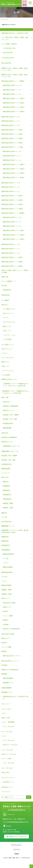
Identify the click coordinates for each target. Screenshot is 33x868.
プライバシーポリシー (8, 778)
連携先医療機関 (8, 678)
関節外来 (6, 482)
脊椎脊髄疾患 (7, 499)
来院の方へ (5, 305)
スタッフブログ (6, 709)
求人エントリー (6, 704)
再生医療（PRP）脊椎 (10, 419)
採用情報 (17, 854)
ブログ (4, 713)
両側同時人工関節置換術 (11, 406)
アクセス (6, 318)
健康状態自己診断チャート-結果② (14, 103)
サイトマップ (6, 791)
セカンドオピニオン (9, 322)
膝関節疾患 (6, 490)
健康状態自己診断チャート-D (12, 94)
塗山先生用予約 (8, 53)
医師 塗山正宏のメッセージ (11, 656)
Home (2, 19)
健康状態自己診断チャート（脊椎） (13, 147)
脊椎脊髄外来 (7, 495)
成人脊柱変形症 (6, 522)
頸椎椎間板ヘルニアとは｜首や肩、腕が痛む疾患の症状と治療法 (15, 531)
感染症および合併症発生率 (11, 629)
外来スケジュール (8, 313)
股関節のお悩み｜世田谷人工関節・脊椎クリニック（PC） (15, 76)
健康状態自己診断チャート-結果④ (14, 111)
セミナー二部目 (6, 758)
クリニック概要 (8, 616)
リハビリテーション (9, 335)
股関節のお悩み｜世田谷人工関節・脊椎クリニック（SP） (15, 69)
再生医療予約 (7, 290)
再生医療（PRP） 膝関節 (11, 415)
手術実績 (6, 624)
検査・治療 (5, 397)
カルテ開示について (9, 309)
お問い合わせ (6, 772)
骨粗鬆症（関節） (8, 503)
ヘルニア (6, 563)
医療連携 (4, 674)
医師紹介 (6, 620)
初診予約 (4, 285)
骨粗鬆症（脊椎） (8, 508)
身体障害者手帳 (8, 423)
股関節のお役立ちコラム (9, 379)
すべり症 (4, 517)
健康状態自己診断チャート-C (12, 90)
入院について (7, 331)
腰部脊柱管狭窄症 (8, 554)
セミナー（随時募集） (8, 722)
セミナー (4, 736)
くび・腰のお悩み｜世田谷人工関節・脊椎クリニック (15, 38)
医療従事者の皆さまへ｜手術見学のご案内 (15, 33)
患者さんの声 (6, 718)
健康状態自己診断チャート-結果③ (14, 107)
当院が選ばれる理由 (9, 603)
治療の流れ (6, 402)
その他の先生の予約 (9, 48)
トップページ (6, 473)
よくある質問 (7, 339)
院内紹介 (6, 611)
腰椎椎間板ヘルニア (8, 526)
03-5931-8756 (16, 814)
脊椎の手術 (5, 277)
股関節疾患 (6, 486)
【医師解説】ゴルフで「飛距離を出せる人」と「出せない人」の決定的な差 (15, 385)
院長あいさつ (7, 607)
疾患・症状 (5, 477)
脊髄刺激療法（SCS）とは (11, 446)
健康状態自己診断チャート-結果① (14, 98)
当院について (6, 598)
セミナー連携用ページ (8, 281)
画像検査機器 (7, 428)
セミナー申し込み (8, 726)
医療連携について (8, 683)
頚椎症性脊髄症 (8, 567)
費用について (7, 326)
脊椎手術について (8, 410)
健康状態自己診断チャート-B (12, 85)
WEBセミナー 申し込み (10, 745)
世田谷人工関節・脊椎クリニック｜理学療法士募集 (15, 271)
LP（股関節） (6, 300)
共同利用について (8, 782)
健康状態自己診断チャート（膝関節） (13, 213)
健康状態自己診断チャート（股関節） (13, 81)
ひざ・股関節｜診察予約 (9, 44)
